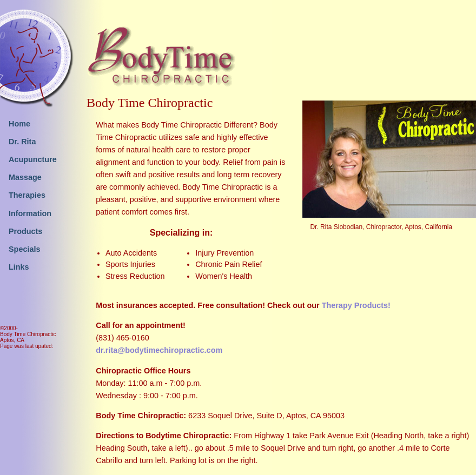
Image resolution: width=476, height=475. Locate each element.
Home (19, 124)
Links (19, 267)
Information (30, 213)
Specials (24, 249)
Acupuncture (33, 159)
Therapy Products (355, 305)
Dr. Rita (22, 142)
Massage (25, 177)
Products (25, 231)
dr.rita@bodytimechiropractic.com (159, 350)
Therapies (27, 195)
